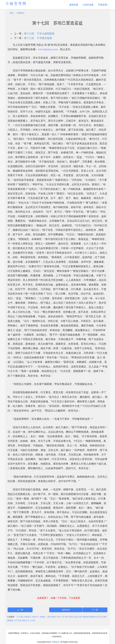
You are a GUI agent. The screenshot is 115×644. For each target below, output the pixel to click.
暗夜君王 (28, 617)
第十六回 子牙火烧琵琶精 (39, 34)
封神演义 (21, 13)
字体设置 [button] (103, 5)
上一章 (20, 610)
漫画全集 (74, 5)
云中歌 (33, 620)
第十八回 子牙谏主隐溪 (38, 38)
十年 (62, 617)
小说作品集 (88, 5)
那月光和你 (69, 617)
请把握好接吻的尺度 (90, 617)
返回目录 (66, 610)
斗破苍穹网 (16, 4)
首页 (12, 13)
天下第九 (20, 617)
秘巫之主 (26, 620)
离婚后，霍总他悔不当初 (50, 617)
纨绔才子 (36, 617)
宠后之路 (78, 617)
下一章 (95, 610)
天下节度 (18, 620)
